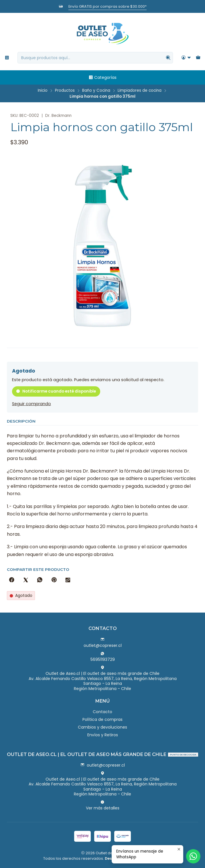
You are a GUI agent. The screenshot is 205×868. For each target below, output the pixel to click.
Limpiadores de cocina (140, 91)
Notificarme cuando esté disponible (56, 391)
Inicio (43, 91)
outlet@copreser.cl (103, 643)
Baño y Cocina (96, 91)
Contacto (102, 712)
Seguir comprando (31, 404)
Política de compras (102, 719)
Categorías (102, 77)
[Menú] (7, 58)
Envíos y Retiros (103, 735)
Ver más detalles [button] (103, 805)
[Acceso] (186, 58)
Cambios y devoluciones (102, 727)
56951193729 (103, 657)
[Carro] (198, 58)
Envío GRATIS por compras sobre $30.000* (108, 6)
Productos (65, 91)
